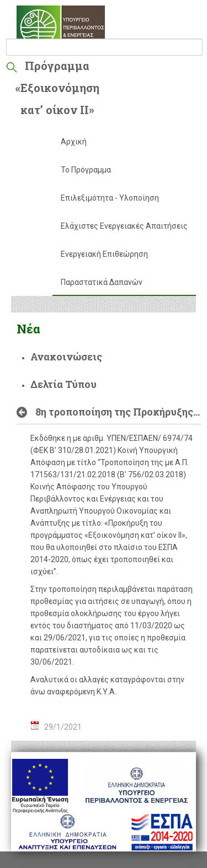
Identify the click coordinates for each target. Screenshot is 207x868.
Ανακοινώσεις (66, 357)
